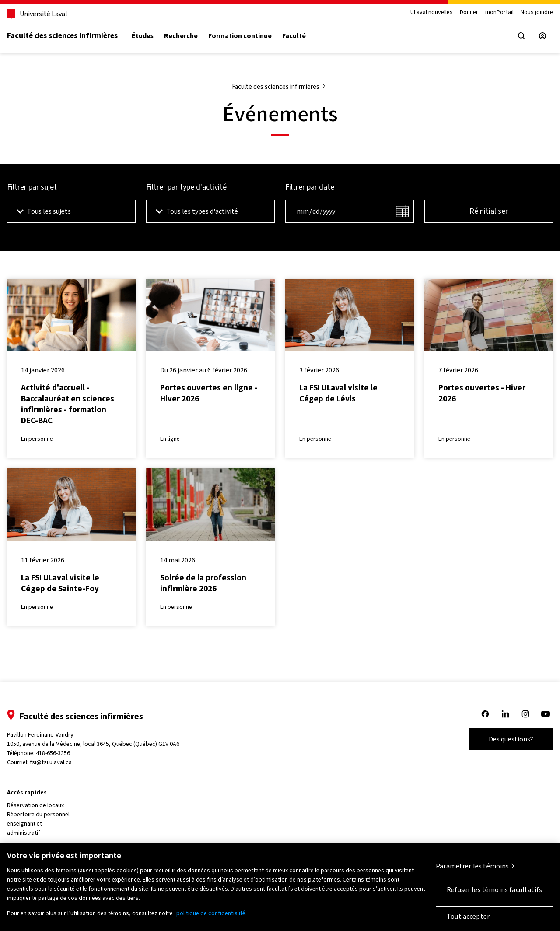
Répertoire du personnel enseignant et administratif (38, 824)
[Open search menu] (521, 36)
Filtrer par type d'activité (186, 187)
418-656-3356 (53, 753)
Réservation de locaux (35, 805)
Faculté (294, 36)
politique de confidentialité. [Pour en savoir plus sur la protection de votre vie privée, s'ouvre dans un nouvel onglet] (212, 918)
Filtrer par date (310, 187)
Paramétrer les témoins (472, 870)
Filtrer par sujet (32, 187)
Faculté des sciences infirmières (62, 35)
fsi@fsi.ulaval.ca (51, 762)
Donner (469, 12)
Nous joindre (537, 12)
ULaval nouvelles (432, 12)
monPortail (499, 12)
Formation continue (240, 36)
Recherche (181, 36)
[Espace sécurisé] (542, 36)
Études (143, 36)
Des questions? (511, 739)
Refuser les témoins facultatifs (494, 894)
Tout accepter (468, 921)
